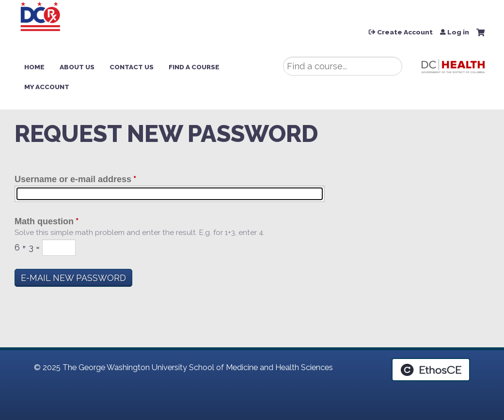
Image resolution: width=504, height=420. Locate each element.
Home (34, 67)
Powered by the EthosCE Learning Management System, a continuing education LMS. (431, 370)
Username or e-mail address (73, 179)
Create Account (405, 32)
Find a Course (194, 67)
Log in (458, 32)
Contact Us (132, 67)
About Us (77, 67)
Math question (44, 221)
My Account (47, 87)
